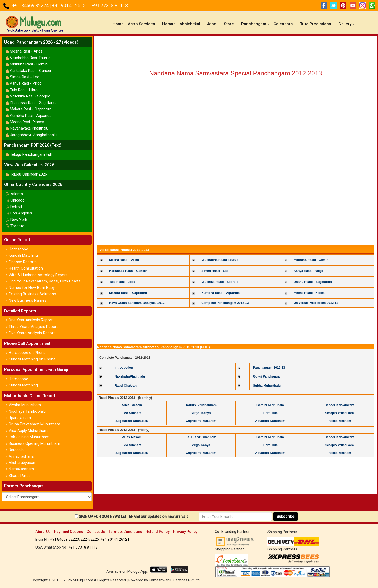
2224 (85, 539)
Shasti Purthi (20, 476)
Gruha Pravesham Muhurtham (34, 424)
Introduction (124, 368)
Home (119, 24)
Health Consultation (26, 268)
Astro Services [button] (143, 24)
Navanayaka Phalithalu (29, 128)
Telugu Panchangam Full (31, 154)
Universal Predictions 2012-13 (316, 303)
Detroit (16, 207)
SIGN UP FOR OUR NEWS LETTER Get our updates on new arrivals (134, 517)
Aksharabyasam (23, 463)
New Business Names (28, 300)
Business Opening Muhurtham (34, 443)
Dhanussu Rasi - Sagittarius (34, 103)
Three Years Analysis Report (33, 327)
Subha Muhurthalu (267, 386)
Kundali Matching (23, 255)
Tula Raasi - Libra (122, 282)
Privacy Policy (185, 532)
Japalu (213, 24)
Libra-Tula (270, 413)
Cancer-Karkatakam (339, 405)
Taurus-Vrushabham (201, 437)
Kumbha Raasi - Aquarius (220, 293)
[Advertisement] (236, 51)
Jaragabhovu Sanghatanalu (33, 135)
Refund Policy (158, 532)
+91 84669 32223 (65, 539)
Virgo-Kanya (201, 445)
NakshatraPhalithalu (130, 376)
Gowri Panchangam (268, 376)
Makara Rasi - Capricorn (31, 109)
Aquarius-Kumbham (270, 421)
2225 (95, 539)
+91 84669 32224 (31, 5)
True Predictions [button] (317, 24)
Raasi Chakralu (126, 386)
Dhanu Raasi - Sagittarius (313, 282)
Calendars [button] (285, 24)
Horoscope (18, 249)
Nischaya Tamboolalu (27, 411)
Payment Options (69, 532)
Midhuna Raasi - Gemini (312, 260)
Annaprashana (21, 456)
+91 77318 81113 (110, 5)
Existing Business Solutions (32, 294)
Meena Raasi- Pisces (309, 293)
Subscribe (285, 517)
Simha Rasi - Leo (25, 77)
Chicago (18, 200)
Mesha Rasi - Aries (26, 51)
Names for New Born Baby (32, 288)
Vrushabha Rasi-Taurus (30, 58)
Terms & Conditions (125, 532)
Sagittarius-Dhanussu (132, 421)
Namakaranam (21, 469)
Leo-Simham (132, 413)
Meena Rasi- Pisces (27, 122)
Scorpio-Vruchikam (339, 413)
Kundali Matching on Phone (32, 359)
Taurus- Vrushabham (201, 405)
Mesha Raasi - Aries (124, 260)
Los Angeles (21, 213)
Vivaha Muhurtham (25, 405)
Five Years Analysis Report (32, 333)
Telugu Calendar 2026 (28, 174)
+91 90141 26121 (71, 5)
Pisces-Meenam (339, 421)
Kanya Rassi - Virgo (309, 271)
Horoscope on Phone (27, 353)
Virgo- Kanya (201, 413)
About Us (43, 532)
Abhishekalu (191, 24)
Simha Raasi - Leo (215, 271)
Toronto (17, 226)
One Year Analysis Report (31, 320)
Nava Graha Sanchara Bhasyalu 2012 (137, 303)
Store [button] (230, 24)
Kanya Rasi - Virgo (26, 83)
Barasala (16, 450)
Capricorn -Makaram (201, 421)
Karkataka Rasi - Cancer (31, 71)
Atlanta (17, 194)
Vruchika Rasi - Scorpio (30, 96)
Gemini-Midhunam (270, 405)
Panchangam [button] (255, 24)
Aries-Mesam (132, 437)
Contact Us (96, 532)
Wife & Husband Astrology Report (38, 275)
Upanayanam (20, 418)
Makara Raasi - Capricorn (128, 293)
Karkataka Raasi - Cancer (128, 271)
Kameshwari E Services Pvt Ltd (174, 580)
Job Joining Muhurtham (29, 437)
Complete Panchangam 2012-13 (225, 303)
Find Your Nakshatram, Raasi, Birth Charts (45, 281)
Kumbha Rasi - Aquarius (31, 116)
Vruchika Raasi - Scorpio (220, 282)
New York (19, 220)
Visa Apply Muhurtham (28, 431)
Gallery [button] (346, 24)
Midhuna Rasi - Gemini (29, 64)
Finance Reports (23, 262)
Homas (169, 24)
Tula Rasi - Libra (24, 90)
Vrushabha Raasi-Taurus (220, 260)
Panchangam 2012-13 (269, 368)
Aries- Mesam (132, 405)
